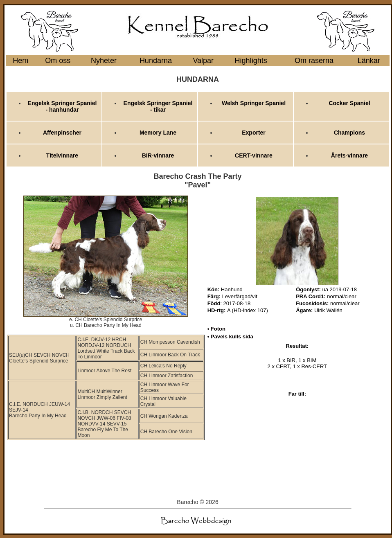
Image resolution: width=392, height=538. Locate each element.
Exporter (254, 133)
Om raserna (314, 61)
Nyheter (104, 61)
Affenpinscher (62, 133)
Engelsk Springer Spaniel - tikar (158, 106)
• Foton (216, 329)
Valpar (203, 61)
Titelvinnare (62, 155)
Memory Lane (158, 133)
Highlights (251, 61)
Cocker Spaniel (349, 103)
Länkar (369, 61)
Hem (20, 61)
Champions (349, 133)
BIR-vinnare (158, 155)
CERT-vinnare (254, 155)
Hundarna (156, 61)
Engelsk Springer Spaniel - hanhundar (62, 106)
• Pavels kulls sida (230, 337)
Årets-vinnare (349, 155)
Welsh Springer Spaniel (254, 103)
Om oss (58, 61)
